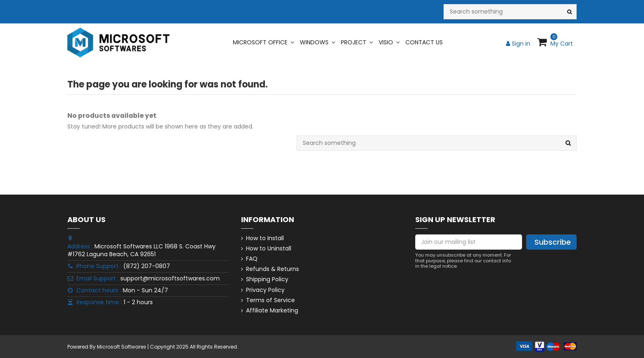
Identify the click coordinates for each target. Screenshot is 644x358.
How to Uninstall (269, 249)
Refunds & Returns (273, 269)
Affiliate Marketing (272, 311)
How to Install (265, 238)
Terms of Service (270, 300)
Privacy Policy (265, 290)
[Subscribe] (551, 242)
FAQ (252, 259)
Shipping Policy (267, 279)
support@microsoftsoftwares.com (170, 278)
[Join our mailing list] (469, 242)
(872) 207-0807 (147, 266)
